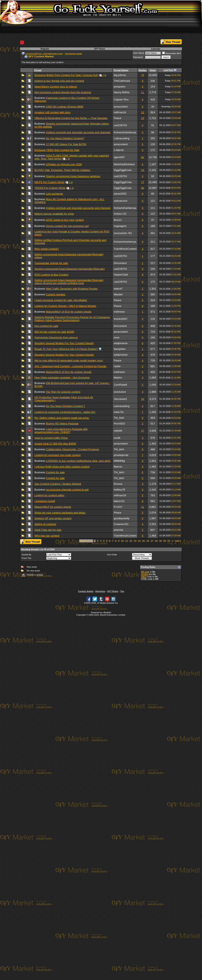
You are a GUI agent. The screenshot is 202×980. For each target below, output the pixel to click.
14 (139, 541)
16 (148, 541)
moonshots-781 (123, 233)
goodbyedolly (122, 518)
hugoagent (120, 226)
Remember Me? (172, 53)
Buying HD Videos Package (62, 424)
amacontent (121, 107)
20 (165, 541)
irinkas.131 (120, 214)
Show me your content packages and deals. (60, 513)
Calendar (156, 49)
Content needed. (56, 294)
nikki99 (118, 431)
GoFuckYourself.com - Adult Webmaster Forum (44, 54)
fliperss (118, 467)
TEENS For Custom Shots (50, 188)
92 (143, 157)
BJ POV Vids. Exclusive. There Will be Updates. (63, 170)
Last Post (168, 70)
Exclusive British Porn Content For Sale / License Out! (66, 75)
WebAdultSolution (124, 164)
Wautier (118, 294)
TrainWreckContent (125, 249)
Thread (38, 70)
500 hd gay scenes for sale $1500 (54, 332)
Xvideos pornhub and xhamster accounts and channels (78, 132)
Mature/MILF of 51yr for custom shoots (69, 312)
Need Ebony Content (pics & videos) (56, 87)
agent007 (119, 157)
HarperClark (121, 275)
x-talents (119, 150)
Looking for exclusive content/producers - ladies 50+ (65, 412)
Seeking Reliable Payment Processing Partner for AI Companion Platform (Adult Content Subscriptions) (72, 319)
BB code (145, 572)
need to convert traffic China (51, 438)
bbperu (118, 378)
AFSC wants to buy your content (65, 220)
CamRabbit (120, 385)
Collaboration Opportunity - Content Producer (72, 449)
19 (160, 541)
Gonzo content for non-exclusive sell (67, 226)
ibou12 (118, 220)
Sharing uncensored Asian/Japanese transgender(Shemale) (69, 269)
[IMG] (144, 577)
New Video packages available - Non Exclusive (62, 378)
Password (138, 57)
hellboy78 (119, 490)
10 (143, 399)
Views (153, 70)
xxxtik (117, 438)
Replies (142, 70)
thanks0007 (121, 319)
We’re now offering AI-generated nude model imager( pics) (69, 360)
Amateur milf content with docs (52, 112)
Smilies (145, 574)
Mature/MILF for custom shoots (53, 507)
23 (143, 170)
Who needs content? (47, 249)
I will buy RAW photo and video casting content (62, 467)
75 (143, 75)
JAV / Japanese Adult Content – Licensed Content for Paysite (70, 366)
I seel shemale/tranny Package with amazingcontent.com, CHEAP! (61, 431)
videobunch (120, 201)
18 (156, 541)
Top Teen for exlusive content (63, 392)
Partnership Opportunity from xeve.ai (56, 337)
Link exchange (54, 194)
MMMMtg (119, 461)
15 (144, 541)
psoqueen (120, 87)
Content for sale (55, 472)
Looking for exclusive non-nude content (57, 455)
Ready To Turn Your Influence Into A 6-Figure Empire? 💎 (68, 349)
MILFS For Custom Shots (49, 182)
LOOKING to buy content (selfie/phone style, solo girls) (78, 461)
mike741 (119, 412)
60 (143, 188)
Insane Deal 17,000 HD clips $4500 (55, 444)
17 (143, 431)
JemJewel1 (120, 399)
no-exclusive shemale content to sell (67, 490)
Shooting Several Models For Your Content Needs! (64, 343)
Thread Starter (121, 70)
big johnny (120, 75)
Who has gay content (47, 536)
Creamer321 (121, 524)
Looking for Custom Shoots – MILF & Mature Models (65, 306)
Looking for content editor (49, 495)
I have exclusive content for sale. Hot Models (61, 300)
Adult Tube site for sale (48, 530)
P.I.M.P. (118, 507)
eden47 (118, 289)
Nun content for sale (46, 326)
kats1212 (119, 501)
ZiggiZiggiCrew (123, 170)
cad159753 (120, 125)
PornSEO (119, 424)
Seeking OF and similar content (53, 518)
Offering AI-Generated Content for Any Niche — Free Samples (71, 118)
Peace (118, 118)
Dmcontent (120, 263)
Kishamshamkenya (125, 132)
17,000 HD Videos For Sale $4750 (66, 144)
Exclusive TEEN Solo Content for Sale (57, 150)
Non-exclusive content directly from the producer (63, 92)
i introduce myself (45, 501)
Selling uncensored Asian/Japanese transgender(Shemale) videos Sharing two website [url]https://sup (69, 282)
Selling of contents (45, 524)
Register (45, 49)
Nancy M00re (122, 92)
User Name (139, 53)
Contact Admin (86, 591)
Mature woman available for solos (54, 214)
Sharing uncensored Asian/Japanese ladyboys (73, 176)
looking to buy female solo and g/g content (59, 81)
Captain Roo (121, 99)
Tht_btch (119, 418)
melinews (119, 312)
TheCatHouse (122, 81)
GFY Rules (100, 49)
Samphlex (120, 349)
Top (122, 591)
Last (178, 541)
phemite (118, 530)
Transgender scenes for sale (51, 263)
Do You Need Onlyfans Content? (65, 138)
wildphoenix (121, 343)
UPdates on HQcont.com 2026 (64, 164)
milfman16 (120, 112)
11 (143, 92)
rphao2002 (120, 194)
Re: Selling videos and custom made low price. (62, 418)
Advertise (100, 591)
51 (169, 541)
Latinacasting (122, 138)
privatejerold (121, 455)
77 (143, 182)
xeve (117, 337)
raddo (117, 366)
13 (143, 118)
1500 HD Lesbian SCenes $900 (65, 107)
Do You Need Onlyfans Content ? (65, 406)
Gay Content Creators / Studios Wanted (58, 484)
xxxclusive (120, 392)
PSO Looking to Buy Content (51, 275)
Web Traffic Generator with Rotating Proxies (72, 289)
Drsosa (118, 484)
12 (143, 112)
